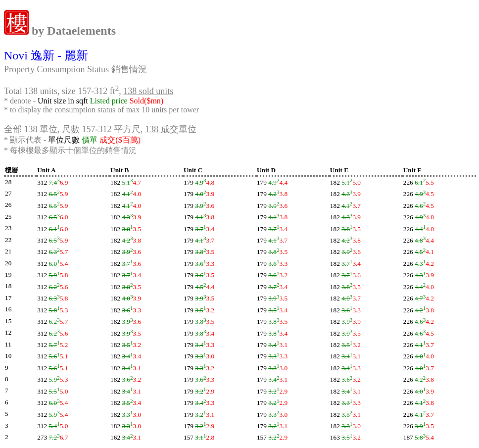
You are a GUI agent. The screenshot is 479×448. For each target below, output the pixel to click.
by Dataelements (72, 31)
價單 (90, 140)
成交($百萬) (120, 140)
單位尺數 (64, 140)
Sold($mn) (146, 101)
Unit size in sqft (63, 101)
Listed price (109, 101)
